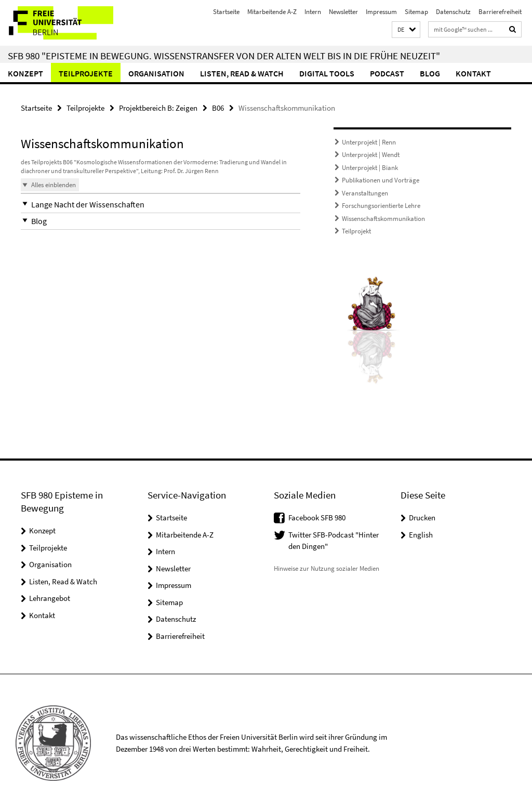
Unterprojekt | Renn (369, 142)
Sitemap (416, 12)
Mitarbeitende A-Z (272, 12)
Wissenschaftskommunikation (383, 219)
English (421, 535)
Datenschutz (453, 12)
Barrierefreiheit (500, 12)
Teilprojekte (86, 73)
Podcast (387, 73)
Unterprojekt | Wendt (371, 155)
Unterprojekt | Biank (370, 168)
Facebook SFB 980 (317, 518)
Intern (313, 12)
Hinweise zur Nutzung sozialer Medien (327, 568)
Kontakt (473, 73)
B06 (218, 108)
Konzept (25, 73)
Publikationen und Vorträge (381, 180)
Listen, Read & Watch (242, 73)
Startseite (226, 12)
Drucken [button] (422, 518)
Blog (430, 73)
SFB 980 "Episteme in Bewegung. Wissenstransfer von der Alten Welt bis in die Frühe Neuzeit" (224, 56)
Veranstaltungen (365, 193)
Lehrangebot (50, 598)
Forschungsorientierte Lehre (381, 206)
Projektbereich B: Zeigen (158, 108)
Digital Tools (327, 73)
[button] (406, 30)
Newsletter (343, 12)
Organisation (156, 73)
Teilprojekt (356, 231)
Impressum (381, 12)
